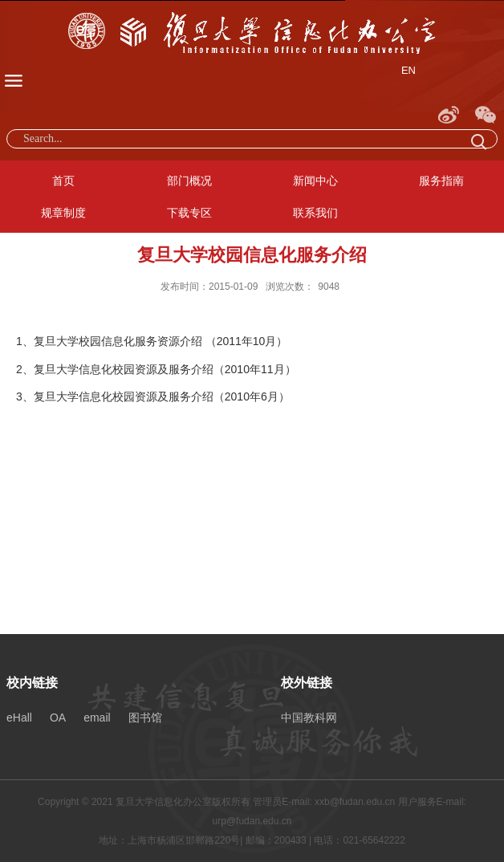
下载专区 (189, 213)
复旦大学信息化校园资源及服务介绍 (124, 369)
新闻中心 (315, 181)
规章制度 (63, 213)
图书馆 (145, 718)
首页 (63, 181)
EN (408, 70)
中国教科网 (309, 718)
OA (58, 718)
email (97, 718)
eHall (19, 718)
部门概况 (189, 181)
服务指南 (441, 181)
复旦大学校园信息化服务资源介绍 (118, 341)
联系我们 (315, 213)
